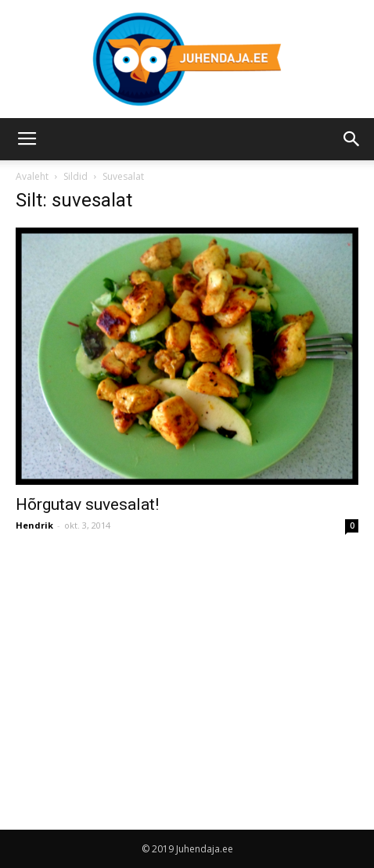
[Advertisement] (147, 666)
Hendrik (34, 525)
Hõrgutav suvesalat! (87, 504)
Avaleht (32, 176)
